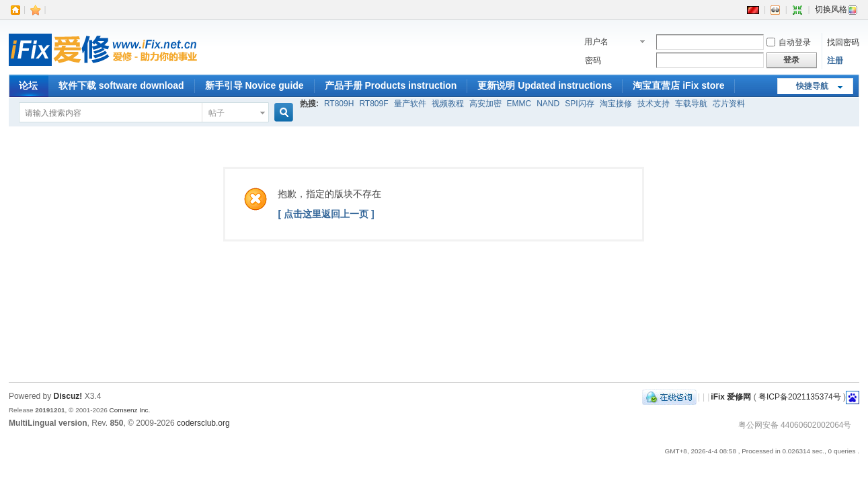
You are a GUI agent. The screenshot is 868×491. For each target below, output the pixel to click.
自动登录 (789, 42)
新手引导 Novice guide (254, 85)
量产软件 (410, 104)
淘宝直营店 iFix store (678, 85)
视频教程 (448, 104)
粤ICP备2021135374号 (800, 397)
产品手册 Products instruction (391, 85)
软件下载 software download (121, 85)
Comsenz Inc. (130, 410)
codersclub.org (203, 423)
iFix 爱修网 (731, 397)
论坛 (28, 85)
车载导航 (691, 104)
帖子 (216, 113)
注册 (835, 61)
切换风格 (836, 9)
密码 (593, 61)
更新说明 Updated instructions (545, 85)
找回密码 (843, 42)
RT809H (339, 104)
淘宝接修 (616, 104)
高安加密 (485, 104)
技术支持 (654, 104)
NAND (548, 104)
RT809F (373, 104)
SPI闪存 (579, 104)
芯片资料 (729, 104)
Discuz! (68, 396)
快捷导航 (812, 86)
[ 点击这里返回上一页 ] (326, 214)
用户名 (596, 42)
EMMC (519, 104)
